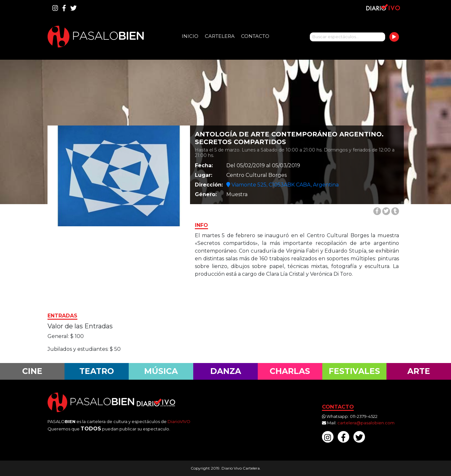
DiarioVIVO (179, 421)
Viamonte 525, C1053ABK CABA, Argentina (282, 185)
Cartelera (220, 36)
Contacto (255, 36)
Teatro (97, 371)
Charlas (290, 371)
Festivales (354, 371)
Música (161, 371)
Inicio (190, 36)
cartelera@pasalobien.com (366, 423)
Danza (226, 371)
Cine (32, 371)
